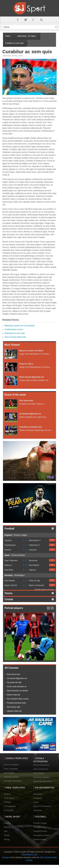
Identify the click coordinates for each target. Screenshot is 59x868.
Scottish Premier (40, 831)
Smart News (9, 798)
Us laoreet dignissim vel (30, 414)
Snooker (7, 823)
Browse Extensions (41, 765)
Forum (36, 802)
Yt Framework (10, 806)
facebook (18, 20)
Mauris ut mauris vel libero (31, 351)
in (41, 20)
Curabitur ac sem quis (27, 52)
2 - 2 (25, 550)
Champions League (42, 835)
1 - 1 (25, 545)
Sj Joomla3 (9, 810)
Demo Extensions (41, 769)
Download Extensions (42, 781)
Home (8, 36)
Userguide (38, 798)
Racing (7, 827)
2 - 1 (25, 585)
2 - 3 (25, 540)
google (34, 20)
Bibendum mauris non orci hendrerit (20, 326)
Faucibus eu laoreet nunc (31, 427)
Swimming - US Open (27, 36)
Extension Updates (41, 777)
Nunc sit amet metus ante (15, 337)
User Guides (9, 773)
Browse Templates (12, 765)
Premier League (40, 823)
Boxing (7, 839)
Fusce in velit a (26, 364)
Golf (6, 831)
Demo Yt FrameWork (42, 806)
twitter (26, 20)
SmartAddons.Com (29, 855)
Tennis (7, 835)
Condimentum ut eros (14, 329)
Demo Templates (11, 769)
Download (38, 810)
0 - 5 (25, 561)
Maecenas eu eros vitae (15, 333)
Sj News (7, 794)
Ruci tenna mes (26, 401)
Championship (39, 827)
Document (38, 794)
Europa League (40, 839)
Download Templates (13, 781)
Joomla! (5, 857)
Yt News (7, 802)
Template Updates (12, 777)
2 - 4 (25, 581)
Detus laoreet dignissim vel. (32, 377)
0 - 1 (25, 570)
